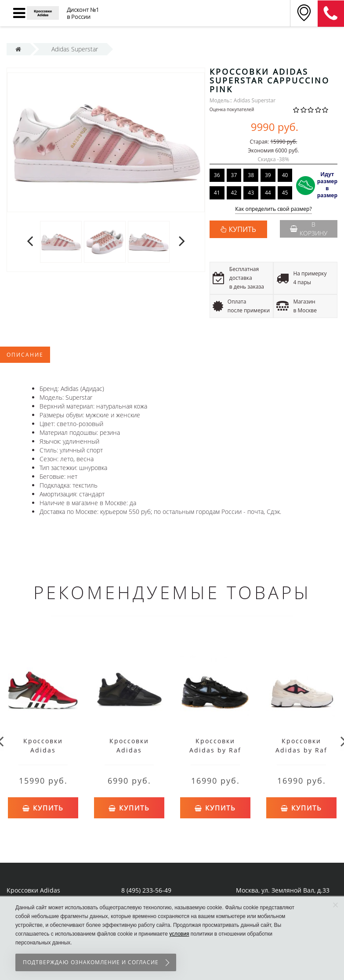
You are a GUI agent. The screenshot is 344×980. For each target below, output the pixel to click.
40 (285, 175)
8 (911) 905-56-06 (331, 14)
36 (217, 175)
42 (234, 193)
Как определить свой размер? (273, 209)
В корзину (309, 229)
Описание (25, 355)
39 (268, 175)
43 (251, 193)
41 (217, 193)
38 (251, 175)
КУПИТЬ (243, 229)
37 (234, 175)
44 (268, 193)
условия (179, 934)
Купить (43, 806)
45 (285, 193)
